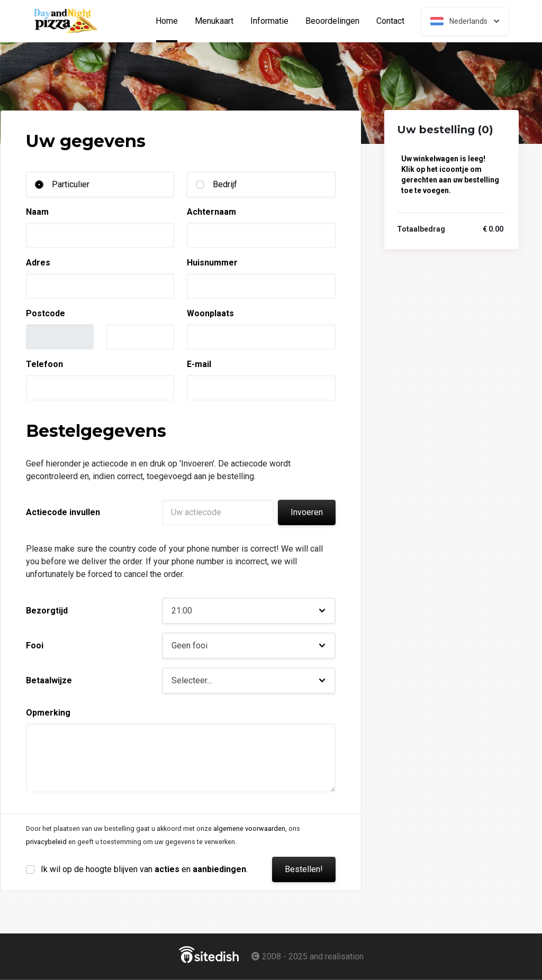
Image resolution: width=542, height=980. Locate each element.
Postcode (46, 313)
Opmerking (48, 713)
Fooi (35, 645)
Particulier (71, 184)
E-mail (199, 364)
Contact (390, 21)
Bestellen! (304, 869)
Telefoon (44, 364)
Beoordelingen (332, 21)
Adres (38, 263)
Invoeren (307, 512)
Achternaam (211, 212)
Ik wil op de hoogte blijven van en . (144, 869)
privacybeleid (46, 842)
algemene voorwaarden (249, 828)
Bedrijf (225, 184)
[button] (249, 611)
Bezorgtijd (47, 611)
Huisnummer (212, 263)
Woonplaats (210, 313)
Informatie (269, 21)
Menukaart (214, 21)
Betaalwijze (49, 680)
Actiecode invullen (63, 512)
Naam (37, 212)
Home (171, 21)
